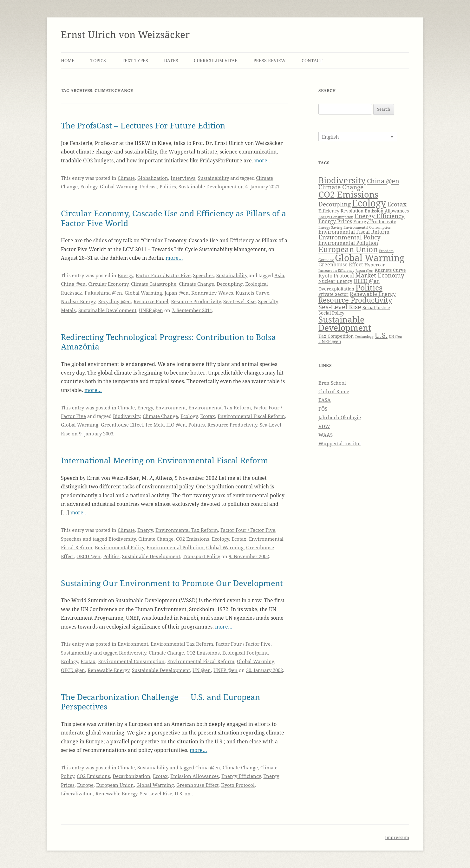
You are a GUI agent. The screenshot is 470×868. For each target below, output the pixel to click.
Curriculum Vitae (216, 60)
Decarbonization (131, 776)
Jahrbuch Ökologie (340, 417)
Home (68, 60)
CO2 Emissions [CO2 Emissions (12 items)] (348, 194)
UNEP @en (151, 310)
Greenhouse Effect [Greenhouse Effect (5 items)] (341, 264)
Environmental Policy (119, 547)
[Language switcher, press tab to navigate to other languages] (358, 136)
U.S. (179, 793)
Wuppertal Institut (340, 443)
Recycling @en (114, 301)
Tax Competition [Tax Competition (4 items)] (336, 336)
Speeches (203, 275)
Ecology (89, 186)
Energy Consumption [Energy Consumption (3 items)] (336, 217)
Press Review (270, 60)
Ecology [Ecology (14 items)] (369, 203)
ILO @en (176, 425)
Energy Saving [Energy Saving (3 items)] (330, 227)
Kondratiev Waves (212, 293)
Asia (279, 275)
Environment (171, 408)
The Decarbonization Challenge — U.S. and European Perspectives (160, 702)
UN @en (202, 670)
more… (263, 160)
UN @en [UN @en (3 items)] (395, 336)
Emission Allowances (195, 776)
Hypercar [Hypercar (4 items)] (375, 265)
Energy (125, 275)
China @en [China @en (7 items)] (383, 181)
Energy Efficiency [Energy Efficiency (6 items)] (380, 216)
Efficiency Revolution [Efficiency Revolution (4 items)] (341, 211)
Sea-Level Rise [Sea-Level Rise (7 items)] (340, 307)
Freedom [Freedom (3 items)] (386, 251)
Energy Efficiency (241, 776)
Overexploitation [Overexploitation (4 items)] (336, 289)
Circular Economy (108, 284)
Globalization (153, 178)
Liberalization (77, 793)
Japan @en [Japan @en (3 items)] (364, 271)
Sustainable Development (208, 186)
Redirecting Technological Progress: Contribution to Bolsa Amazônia (168, 342)
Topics (98, 60)
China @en (73, 284)
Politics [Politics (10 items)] (369, 287)
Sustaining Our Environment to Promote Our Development (172, 583)
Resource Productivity (196, 301)
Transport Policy (201, 556)
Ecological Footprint (245, 653)
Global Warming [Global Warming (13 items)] (370, 258)
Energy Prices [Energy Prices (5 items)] (335, 221)
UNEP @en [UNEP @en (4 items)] (330, 341)
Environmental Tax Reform (220, 408)
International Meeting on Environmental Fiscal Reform (165, 460)
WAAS (326, 435)
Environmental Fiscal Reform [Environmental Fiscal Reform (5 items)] (354, 232)
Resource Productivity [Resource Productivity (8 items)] (355, 300)
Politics (168, 186)
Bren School (332, 383)
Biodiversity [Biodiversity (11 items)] (342, 180)
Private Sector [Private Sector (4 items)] (333, 294)
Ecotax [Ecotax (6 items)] (397, 204)
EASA (325, 400)
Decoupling (230, 284)
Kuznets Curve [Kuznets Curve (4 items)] (390, 270)
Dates (171, 60)
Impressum (397, 837)
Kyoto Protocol (238, 785)
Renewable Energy (108, 670)
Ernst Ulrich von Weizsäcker (125, 34)
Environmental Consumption (131, 661)
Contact (312, 60)
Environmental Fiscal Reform (251, 416)
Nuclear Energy (78, 301)
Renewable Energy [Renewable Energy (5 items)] (373, 294)
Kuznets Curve (252, 293)
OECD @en (88, 556)
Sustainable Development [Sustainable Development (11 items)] (345, 323)
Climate (126, 178)
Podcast (148, 186)
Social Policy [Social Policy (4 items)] (331, 313)
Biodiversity (127, 416)
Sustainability (213, 178)
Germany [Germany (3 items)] (326, 260)
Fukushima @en (103, 293)
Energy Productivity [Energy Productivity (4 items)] (375, 222)
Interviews (183, 178)
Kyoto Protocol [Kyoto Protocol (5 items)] (336, 275)
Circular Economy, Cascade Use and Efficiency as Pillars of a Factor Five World (173, 218)
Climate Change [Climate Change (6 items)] (341, 187)
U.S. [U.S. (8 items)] (381, 335)
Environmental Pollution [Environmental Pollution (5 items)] (348, 243)
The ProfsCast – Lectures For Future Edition (143, 125)
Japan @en (177, 293)
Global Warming (119, 186)
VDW (324, 426)
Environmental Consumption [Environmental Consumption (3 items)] (367, 227)
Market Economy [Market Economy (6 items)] (380, 275)
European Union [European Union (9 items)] (348, 249)
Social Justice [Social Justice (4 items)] (376, 307)
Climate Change (196, 284)
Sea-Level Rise (239, 301)
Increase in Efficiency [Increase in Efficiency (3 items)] (336, 271)
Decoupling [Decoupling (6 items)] (335, 204)
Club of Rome (334, 391)
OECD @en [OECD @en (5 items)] (367, 281)
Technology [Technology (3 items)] (364, 336)
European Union (115, 785)
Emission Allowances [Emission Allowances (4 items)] (387, 211)
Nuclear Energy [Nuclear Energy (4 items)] (335, 281)
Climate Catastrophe (154, 284)
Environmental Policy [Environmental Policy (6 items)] (349, 237)
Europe (85, 785)
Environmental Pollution (175, 547)
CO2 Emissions (193, 539)
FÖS (323, 409)
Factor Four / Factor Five (163, 275)
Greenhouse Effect (122, 425)
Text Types (135, 60)
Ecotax (208, 416)
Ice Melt (155, 425)
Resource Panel (151, 301)
